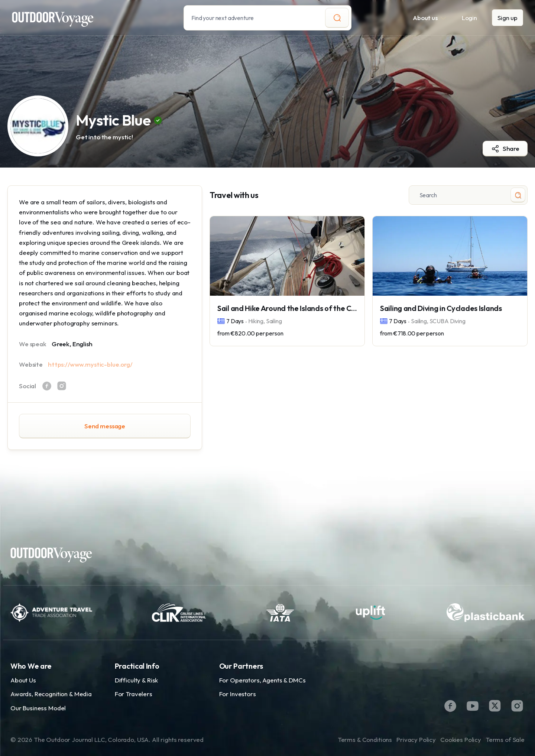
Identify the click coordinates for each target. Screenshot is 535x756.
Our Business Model (38, 708)
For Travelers (134, 694)
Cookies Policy (461, 739)
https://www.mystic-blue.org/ (90, 364)
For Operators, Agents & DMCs (262, 680)
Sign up (508, 18)
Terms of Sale (505, 739)
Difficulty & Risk (136, 680)
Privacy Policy (416, 739)
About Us (23, 680)
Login (469, 18)
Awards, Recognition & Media (51, 694)
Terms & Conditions (365, 739)
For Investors (238, 694)
